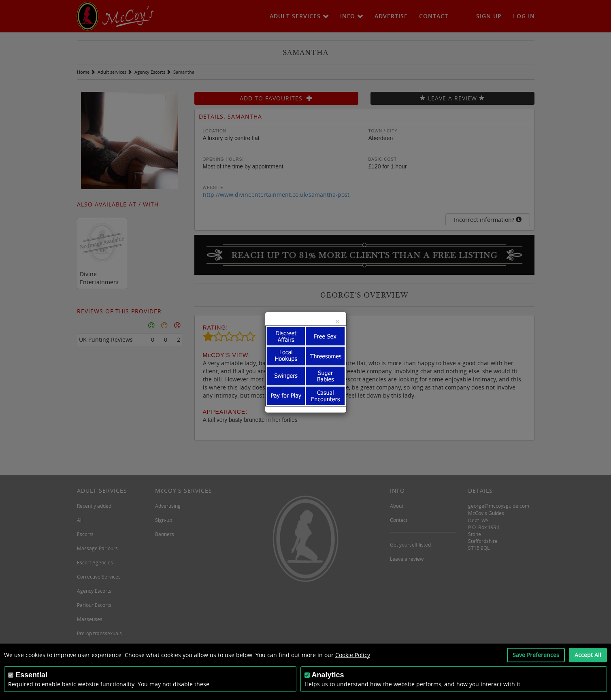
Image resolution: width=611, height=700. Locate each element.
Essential (31, 675)
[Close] (337, 321)
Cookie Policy (353, 655)
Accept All (588, 655)
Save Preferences (536, 655)
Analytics (328, 675)
